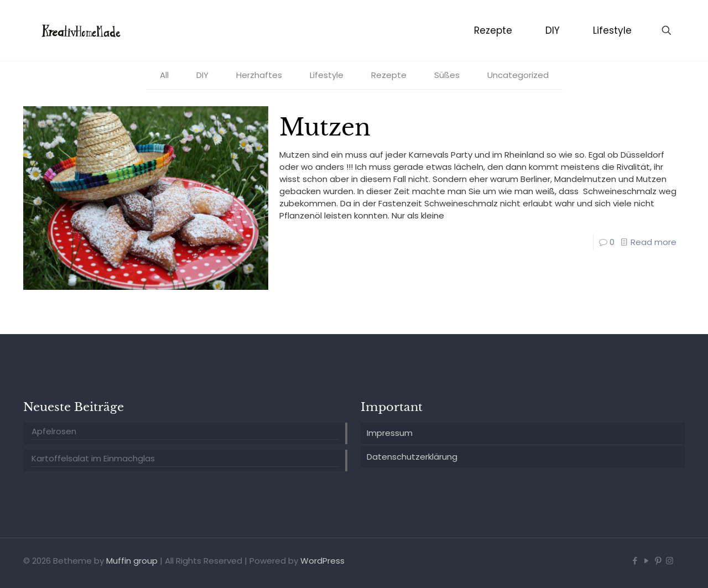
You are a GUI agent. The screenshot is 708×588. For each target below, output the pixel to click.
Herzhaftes (259, 75)
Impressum (390, 433)
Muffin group (132, 561)
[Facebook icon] (635, 561)
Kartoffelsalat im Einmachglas (93, 458)
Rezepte (389, 75)
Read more (654, 242)
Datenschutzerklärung (412, 457)
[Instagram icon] (670, 561)
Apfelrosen (54, 431)
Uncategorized (518, 75)
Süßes (447, 75)
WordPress (322, 561)
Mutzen (325, 127)
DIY (202, 75)
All (164, 75)
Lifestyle (327, 75)
